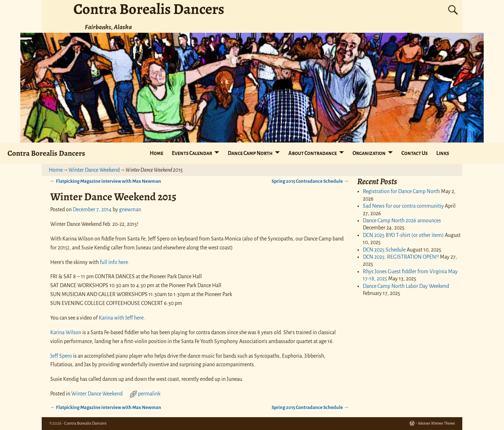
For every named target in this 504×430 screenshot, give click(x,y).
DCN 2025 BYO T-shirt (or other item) (403, 235)
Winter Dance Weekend (94, 170)
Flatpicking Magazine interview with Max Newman (106, 181)
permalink (149, 394)
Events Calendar (192, 153)
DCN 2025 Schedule (384, 250)
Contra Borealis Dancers (46, 153)
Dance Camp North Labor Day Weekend (406, 286)
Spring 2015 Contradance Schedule (310, 181)
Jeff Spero (61, 356)
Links (443, 153)
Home (156, 153)
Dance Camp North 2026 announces (402, 221)
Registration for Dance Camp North (401, 191)
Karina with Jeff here (121, 318)
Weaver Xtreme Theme (436, 423)
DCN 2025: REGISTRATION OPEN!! (401, 257)
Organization (369, 153)
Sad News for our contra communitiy (403, 206)
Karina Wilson (66, 332)
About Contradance (313, 153)
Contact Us (415, 153)
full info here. (115, 262)
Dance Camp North (250, 153)
